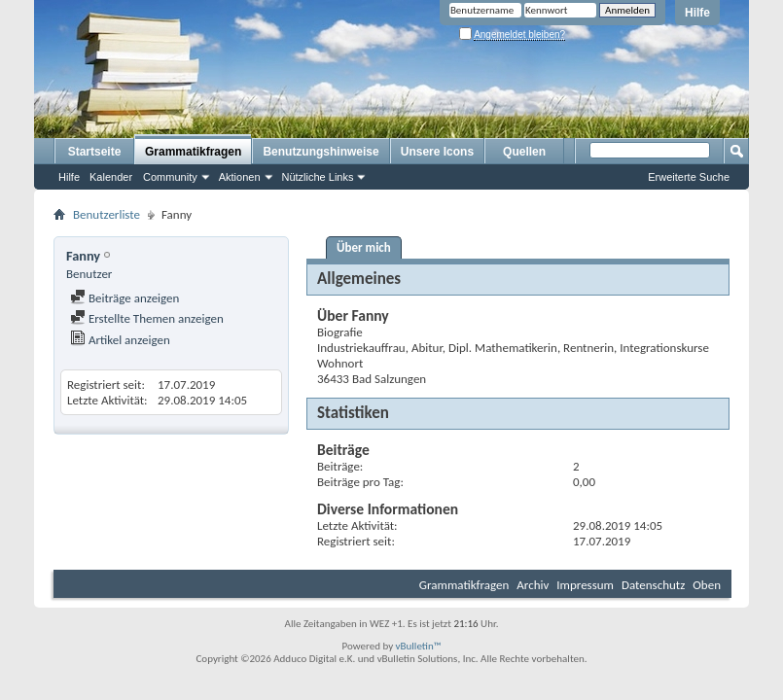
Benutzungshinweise (320, 152)
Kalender (111, 177)
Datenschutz (653, 585)
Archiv (533, 585)
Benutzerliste (107, 214)
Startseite (95, 152)
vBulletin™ (419, 646)
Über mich (364, 247)
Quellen (524, 152)
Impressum (585, 585)
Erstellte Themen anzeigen (147, 318)
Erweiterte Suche (689, 177)
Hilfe (697, 13)
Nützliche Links (318, 177)
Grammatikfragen (193, 152)
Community (170, 177)
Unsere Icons (437, 152)
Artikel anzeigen (120, 340)
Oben (707, 585)
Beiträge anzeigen (125, 298)
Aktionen (240, 177)
